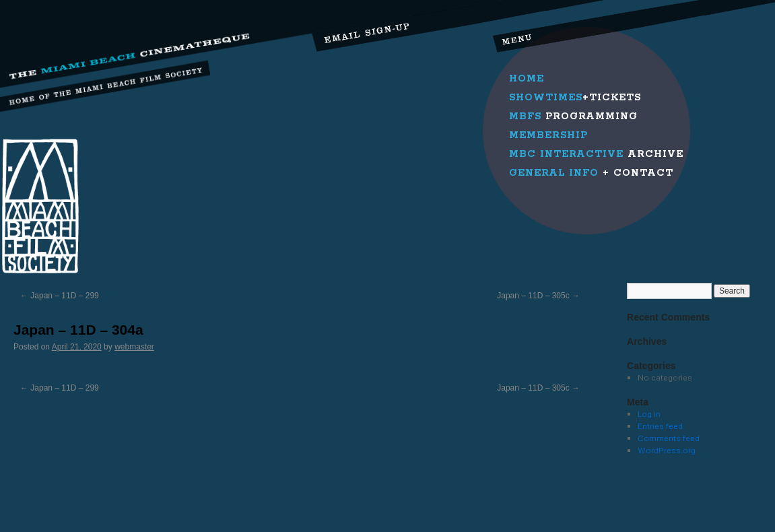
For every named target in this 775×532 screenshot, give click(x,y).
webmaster (134, 347)
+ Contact (591, 173)
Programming (573, 117)
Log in (649, 414)
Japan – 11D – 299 (60, 296)
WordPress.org (667, 450)
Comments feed (669, 438)
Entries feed (660, 426)
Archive (596, 154)
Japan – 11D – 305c (538, 296)
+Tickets (575, 98)
